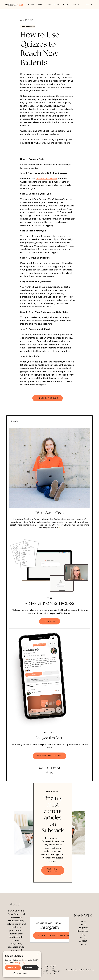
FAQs (66, 5)
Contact (77, 5)
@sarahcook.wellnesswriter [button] (53, 936)
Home (31, 5)
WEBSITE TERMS (48, 969)
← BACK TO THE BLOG (48, 399)
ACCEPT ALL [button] (13, 967)
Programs (83, 928)
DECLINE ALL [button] (30, 967)
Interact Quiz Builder (46, 179)
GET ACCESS (50, 622)
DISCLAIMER (43, 972)
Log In (89, 5)
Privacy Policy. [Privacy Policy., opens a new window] (20, 963)
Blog (83, 935)
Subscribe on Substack (49, 756)
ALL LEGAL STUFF (48, 967)
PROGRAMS (54, 5)
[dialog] (22, 964)
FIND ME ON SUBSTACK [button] (53, 871)
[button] (22, 973)
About (41, 5)
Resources (83, 932)
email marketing (30, 26)
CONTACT (52, 974)
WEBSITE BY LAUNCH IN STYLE (80, 971)
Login (83, 945)
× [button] (38, 954)
